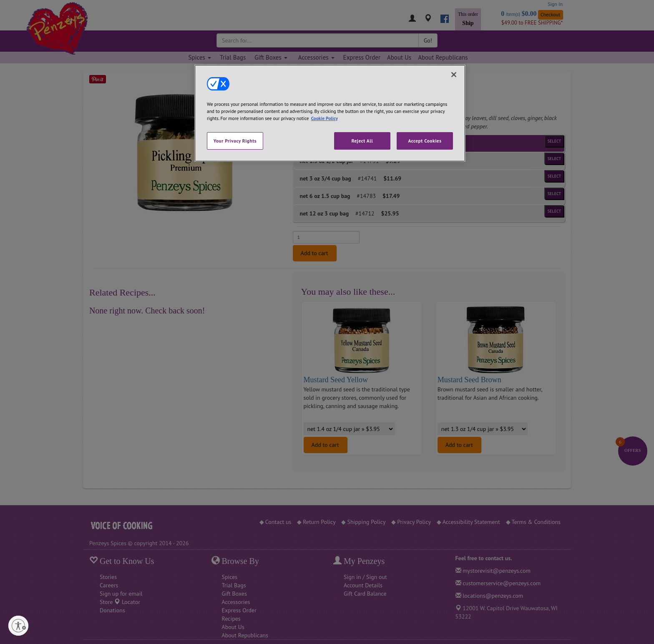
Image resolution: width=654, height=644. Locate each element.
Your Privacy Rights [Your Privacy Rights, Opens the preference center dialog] (235, 141)
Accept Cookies (425, 141)
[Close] (454, 75)
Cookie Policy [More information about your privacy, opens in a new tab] (324, 118)
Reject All (362, 141)
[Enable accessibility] (48, 626)
